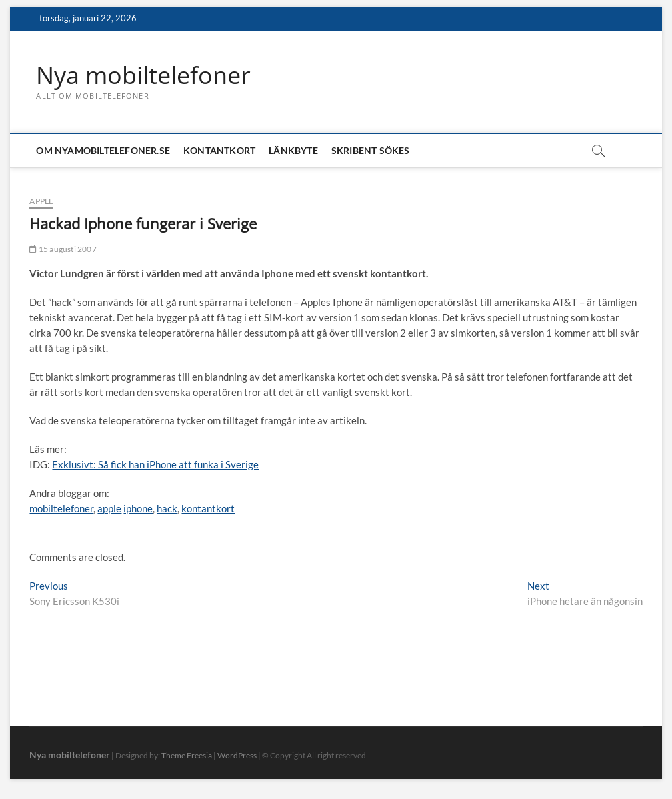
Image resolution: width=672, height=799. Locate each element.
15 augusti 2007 (63, 249)
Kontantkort (219, 150)
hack (167, 508)
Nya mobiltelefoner (143, 75)
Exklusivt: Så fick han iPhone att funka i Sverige (155, 464)
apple (109, 508)
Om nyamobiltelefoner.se (103, 150)
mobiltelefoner (61, 508)
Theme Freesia (187, 755)
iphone (138, 508)
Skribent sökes (371, 150)
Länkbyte (293, 150)
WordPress (237, 755)
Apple (41, 201)
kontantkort (208, 508)
